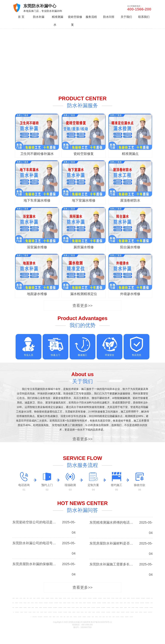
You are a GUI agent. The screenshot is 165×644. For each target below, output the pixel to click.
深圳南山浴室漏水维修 (124, 598)
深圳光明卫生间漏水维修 (121, 607)
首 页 (21, 17)
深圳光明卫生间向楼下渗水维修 (141, 607)
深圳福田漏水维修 (77, 603)
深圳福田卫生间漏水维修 (69, 603)
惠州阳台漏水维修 (104, 617)
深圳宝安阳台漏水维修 (69, 598)
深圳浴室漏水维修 (31, 598)
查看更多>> (82, 306)
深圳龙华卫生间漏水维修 (21, 603)
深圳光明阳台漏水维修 (125, 607)
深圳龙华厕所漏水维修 (36, 603)
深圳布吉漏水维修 (81, 607)
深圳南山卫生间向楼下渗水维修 (133, 598)
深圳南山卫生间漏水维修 (113, 598)
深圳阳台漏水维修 (24, 598)
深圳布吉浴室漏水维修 (85, 607)
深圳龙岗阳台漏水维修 (121, 603)
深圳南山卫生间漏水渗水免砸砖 (138, 598)
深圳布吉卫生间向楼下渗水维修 (93, 607)
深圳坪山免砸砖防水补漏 (26, 612)
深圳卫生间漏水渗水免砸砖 (43, 598)
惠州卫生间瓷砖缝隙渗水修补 (127, 617)
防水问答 (109, 17)
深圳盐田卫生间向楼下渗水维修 (98, 612)
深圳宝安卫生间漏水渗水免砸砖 (90, 598)
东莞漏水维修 (64, 617)
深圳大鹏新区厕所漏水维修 (145, 612)
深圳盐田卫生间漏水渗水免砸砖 (103, 612)
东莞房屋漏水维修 (50, 617)
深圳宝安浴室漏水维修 (76, 598)
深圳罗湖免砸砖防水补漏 (21, 607)
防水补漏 (39, 17)
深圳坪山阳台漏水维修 (34, 612)
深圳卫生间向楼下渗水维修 (38, 598)
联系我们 (144, 17)
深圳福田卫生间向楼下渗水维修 (89, 603)
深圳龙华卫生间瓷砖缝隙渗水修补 (51, 603)
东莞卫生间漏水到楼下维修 (89, 617)
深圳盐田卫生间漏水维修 (78, 612)
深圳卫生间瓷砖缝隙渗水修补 (47, 598)
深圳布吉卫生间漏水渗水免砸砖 (98, 607)
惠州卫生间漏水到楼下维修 (131, 617)
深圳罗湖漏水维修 (33, 607)
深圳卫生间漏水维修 (21, 598)
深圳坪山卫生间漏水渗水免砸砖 (55, 612)
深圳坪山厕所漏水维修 (45, 612)
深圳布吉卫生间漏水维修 (73, 607)
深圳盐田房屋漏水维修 (70, 612)
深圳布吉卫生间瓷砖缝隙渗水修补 (103, 607)
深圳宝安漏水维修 (72, 598)
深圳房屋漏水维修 (14, 598)
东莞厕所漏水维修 (71, 617)
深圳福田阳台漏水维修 (73, 603)
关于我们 (126, 17)
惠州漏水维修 (107, 617)
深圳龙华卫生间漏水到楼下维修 (56, 603)
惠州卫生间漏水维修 (100, 617)
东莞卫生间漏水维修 (58, 617)
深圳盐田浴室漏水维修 (90, 612)
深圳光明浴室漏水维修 (133, 607)
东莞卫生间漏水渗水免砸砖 (80, 617)
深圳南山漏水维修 (121, 598)
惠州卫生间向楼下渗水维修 (118, 617)
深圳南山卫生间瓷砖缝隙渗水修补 (143, 598)
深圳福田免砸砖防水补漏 (65, 603)
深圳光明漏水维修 (129, 607)
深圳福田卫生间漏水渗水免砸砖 (94, 603)
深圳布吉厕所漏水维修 (89, 607)
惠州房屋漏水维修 (93, 617)
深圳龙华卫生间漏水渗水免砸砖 (46, 603)
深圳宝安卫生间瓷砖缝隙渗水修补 (95, 598)
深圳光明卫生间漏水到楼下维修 (17, 612)
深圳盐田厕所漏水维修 (94, 612)
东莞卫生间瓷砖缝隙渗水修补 (84, 617)
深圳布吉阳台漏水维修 (77, 607)
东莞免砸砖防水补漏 (54, 617)
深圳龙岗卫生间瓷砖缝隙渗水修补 (147, 603)
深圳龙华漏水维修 (29, 603)
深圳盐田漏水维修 (86, 612)
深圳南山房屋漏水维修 (104, 598)
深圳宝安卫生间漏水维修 (65, 598)
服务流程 (91, 17)
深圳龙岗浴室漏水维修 (129, 603)
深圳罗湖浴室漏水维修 (36, 607)
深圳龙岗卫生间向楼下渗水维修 (137, 603)
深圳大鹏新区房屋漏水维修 (118, 612)
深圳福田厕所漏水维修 (84, 603)
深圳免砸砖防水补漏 (17, 598)
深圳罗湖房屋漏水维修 (17, 607)
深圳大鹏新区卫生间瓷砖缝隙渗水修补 (40, 617)
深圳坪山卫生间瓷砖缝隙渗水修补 (60, 612)
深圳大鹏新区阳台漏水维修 (132, 612)
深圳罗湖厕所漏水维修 (40, 607)
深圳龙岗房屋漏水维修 (109, 603)
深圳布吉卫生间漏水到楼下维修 (108, 607)
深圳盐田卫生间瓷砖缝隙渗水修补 (108, 612)
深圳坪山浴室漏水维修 (42, 612)
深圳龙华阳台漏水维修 (25, 603)
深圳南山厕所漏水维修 (128, 598)
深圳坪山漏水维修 (38, 612)
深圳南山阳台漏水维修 (117, 598)
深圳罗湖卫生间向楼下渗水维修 (45, 607)
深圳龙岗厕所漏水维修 (133, 603)
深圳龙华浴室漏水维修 (32, 603)
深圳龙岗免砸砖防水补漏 (113, 603)
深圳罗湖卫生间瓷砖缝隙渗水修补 (55, 607)
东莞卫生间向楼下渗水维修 (75, 617)
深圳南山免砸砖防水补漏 (109, 598)
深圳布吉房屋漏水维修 (65, 607)
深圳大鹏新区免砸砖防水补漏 (123, 612)
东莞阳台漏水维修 (61, 617)
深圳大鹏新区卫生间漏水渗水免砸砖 (35, 617)
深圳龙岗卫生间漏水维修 (117, 603)
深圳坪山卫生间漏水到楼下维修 (65, 612)
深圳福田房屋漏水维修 (61, 603)
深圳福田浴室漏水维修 (80, 603)
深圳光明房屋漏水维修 (113, 607)
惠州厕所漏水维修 (114, 617)
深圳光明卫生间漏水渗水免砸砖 (146, 607)
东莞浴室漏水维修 (68, 617)
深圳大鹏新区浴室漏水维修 (141, 612)
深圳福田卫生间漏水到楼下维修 (104, 603)
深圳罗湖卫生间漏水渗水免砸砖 (50, 607)
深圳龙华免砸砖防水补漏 (16, 603)
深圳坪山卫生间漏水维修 (30, 612)
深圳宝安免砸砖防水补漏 (60, 598)
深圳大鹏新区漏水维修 (136, 612)
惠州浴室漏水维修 (110, 617)
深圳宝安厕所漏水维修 (80, 598)
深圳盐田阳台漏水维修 (82, 612)
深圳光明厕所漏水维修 (137, 607)
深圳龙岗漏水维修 (125, 603)
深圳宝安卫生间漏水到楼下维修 (100, 598)
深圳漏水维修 (28, 598)
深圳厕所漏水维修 (34, 598)
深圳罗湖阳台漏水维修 (29, 607)
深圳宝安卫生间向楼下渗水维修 (85, 598)
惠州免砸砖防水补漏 (96, 617)
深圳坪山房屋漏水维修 (22, 612)
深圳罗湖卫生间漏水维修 (25, 607)
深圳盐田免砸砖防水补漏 (74, 612)
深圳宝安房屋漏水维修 (56, 598)
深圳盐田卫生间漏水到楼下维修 (113, 612)
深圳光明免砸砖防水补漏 (117, 607)
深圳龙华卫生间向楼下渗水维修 (41, 603)
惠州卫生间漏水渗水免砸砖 (122, 617)
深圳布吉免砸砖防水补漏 (69, 607)
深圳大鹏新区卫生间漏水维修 (127, 612)
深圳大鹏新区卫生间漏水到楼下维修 (46, 617)
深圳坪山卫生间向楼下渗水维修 (50, 612)
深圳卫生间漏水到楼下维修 (52, 598)
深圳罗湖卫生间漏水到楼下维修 (60, 607)
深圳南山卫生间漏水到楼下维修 (148, 598)
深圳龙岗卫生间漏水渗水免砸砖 (142, 603)
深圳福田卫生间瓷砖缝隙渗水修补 (99, 603)
